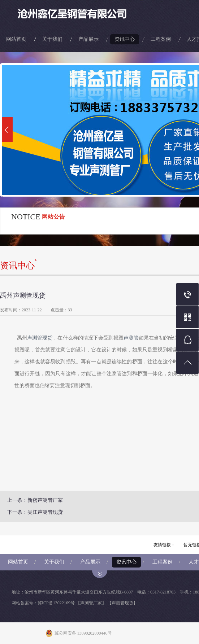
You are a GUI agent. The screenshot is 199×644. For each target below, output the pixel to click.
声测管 (131, 338)
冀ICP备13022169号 (56, 603)
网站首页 (16, 39)
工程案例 (161, 39)
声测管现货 (40, 338)
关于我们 (52, 39)
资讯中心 (125, 39)
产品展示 (88, 39)
